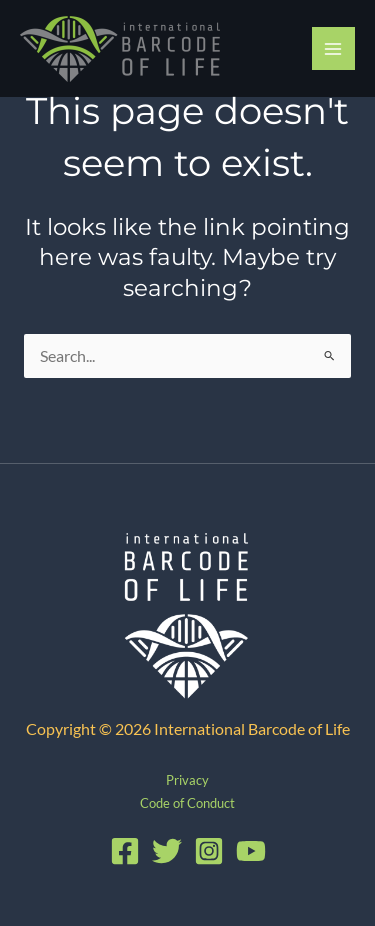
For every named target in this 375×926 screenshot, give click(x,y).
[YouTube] (251, 851)
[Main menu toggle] (333, 48)
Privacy (187, 780)
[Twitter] (167, 851)
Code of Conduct (187, 803)
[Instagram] (209, 851)
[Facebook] (125, 851)
